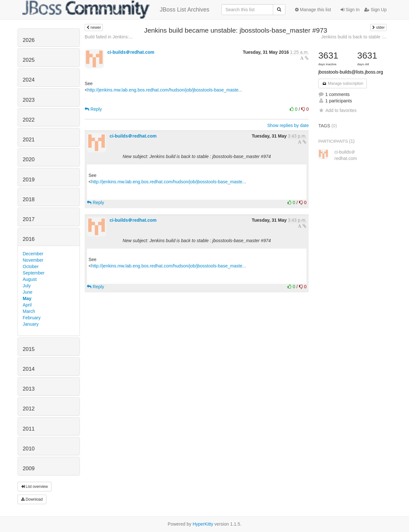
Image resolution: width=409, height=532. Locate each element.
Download (32, 499)
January (31, 324)
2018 (29, 199)
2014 (29, 369)
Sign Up (375, 10)
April (27, 305)
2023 (29, 100)
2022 (29, 120)
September (34, 273)
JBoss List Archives (116, 10)
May (27, 298)
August (30, 279)
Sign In (350, 10)
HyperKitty (203, 524)
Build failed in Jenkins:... (109, 37)
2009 (29, 468)
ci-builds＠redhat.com (131, 52)
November (33, 260)
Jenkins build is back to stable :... (354, 37)
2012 (29, 409)
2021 (29, 140)
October (31, 266)
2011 (29, 429)
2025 (29, 60)
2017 (29, 219)
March (29, 311)
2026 (29, 40)
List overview (35, 487)
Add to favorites (337, 110)
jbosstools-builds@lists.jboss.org (351, 72)
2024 (29, 80)
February (32, 318)
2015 (29, 349)
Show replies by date (288, 125)
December (33, 254)
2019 (29, 180)
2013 (29, 389)
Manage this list (313, 10)
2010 (29, 449)
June (27, 292)
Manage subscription (343, 83)
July (27, 286)
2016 (29, 239)
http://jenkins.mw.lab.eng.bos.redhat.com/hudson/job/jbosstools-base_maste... (165, 90)
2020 (29, 159)
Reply (93, 109)
